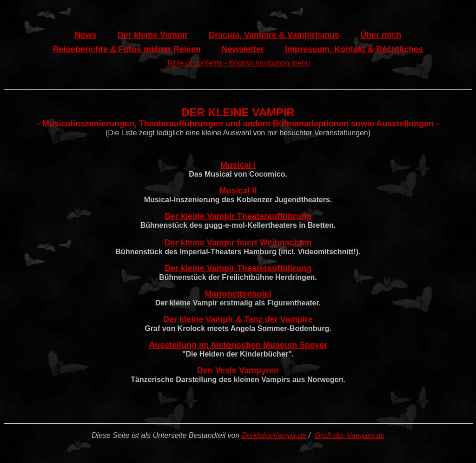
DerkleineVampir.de (274, 435)
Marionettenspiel (238, 294)
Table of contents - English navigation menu (238, 63)
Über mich (381, 35)
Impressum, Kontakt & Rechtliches (354, 49)
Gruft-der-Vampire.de (350, 435)
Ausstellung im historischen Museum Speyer (238, 345)
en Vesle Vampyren (241, 370)
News (86, 35)
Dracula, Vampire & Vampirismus (274, 35)
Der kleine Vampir (153, 35)
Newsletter (243, 49)
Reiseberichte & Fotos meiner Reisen (127, 49)
